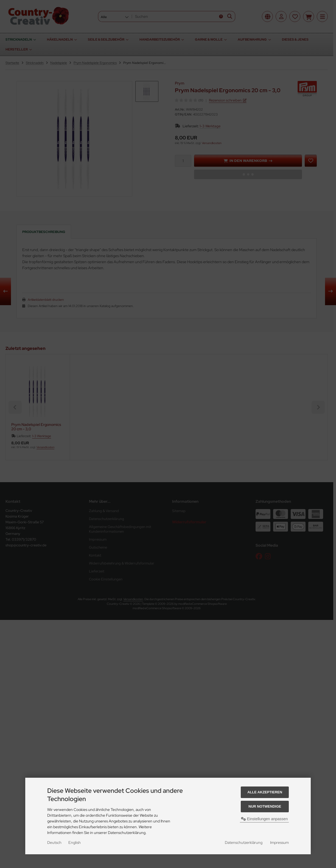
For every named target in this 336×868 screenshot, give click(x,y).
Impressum (279, 842)
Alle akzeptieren (265, 792)
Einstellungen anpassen (264, 819)
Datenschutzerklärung (244, 842)
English (75, 842)
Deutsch (54, 842)
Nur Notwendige (265, 806)
